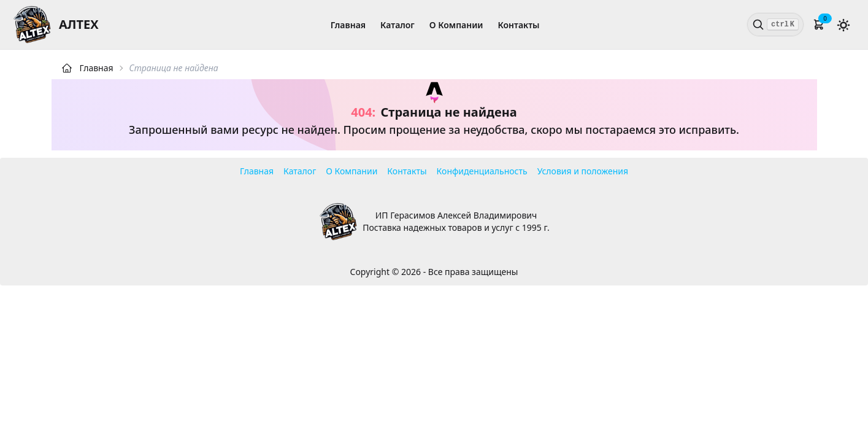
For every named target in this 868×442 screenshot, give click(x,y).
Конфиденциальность (482, 171)
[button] (819, 25)
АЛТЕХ (79, 24)
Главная (348, 25)
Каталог (398, 25)
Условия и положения (583, 171)
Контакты (519, 25)
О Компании (456, 25)
